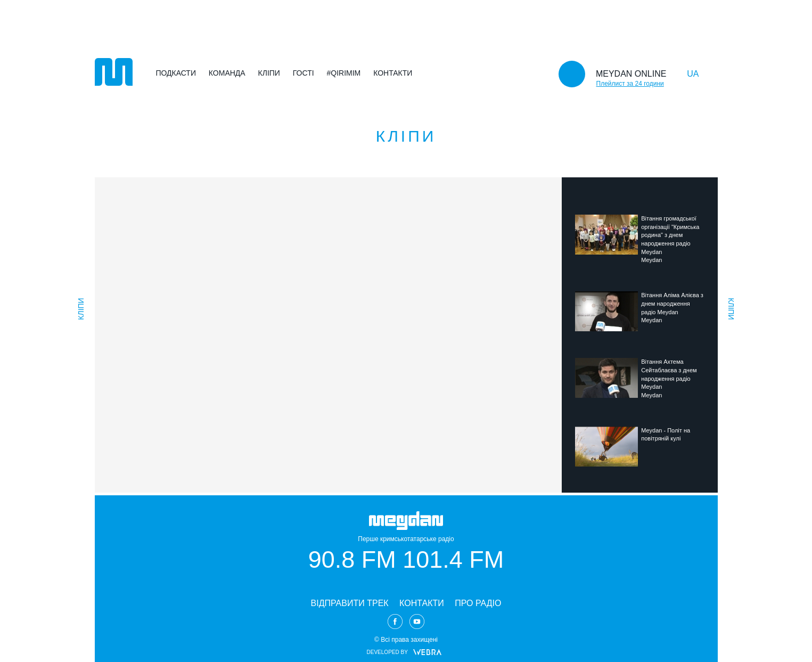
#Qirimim (344, 74)
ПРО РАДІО (478, 603)
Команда (227, 74)
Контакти (393, 74)
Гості (304, 74)
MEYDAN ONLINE (631, 74)
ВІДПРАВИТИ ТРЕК (350, 603)
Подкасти (176, 74)
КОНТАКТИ (422, 603)
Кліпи (269, 74)
